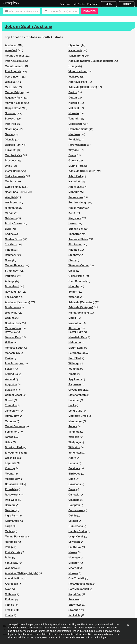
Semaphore (12, 432)
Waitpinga (75, 442)
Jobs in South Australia (29, 26)
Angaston (11, 384)
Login (109, 4)
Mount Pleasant (15, 265)
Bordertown (12, 307)
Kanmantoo (12, 521)
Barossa (10, 119)
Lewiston (74, 542)
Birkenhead (12, 286)
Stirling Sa (11, 374)
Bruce (72, 155)
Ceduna (10, 318)
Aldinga (10, 281)
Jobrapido (11, 3)
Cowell (9, 400)
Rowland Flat (13, 292)
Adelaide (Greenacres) (82, 171)
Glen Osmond (77, 281)
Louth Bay (75, 547)
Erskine (10, 599)
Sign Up (127, 4)
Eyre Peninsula (14, 187)
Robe (8, 558)
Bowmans (75, 484)
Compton (74, 505)
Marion (9, 213)
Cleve (72, 271)
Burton (73, 92)
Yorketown (75, 453)
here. (85, 634)
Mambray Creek (78, 416)
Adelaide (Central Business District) (91, 61)
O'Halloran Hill (14, 484)
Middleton (75, 342)
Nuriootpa (75, 323)
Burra (72, 489)
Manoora (10, 421)
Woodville (11, 313)
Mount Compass (15, 426)
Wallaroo (74, 77)
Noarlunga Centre (16, 192)
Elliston (73, 521)
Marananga (75, 421)
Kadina (9, 234)
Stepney (74, 255)
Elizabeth (11, 150)
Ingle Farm (12, 516)
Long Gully (75, 411)
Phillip (9, 547)
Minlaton (74, 563)
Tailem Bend (76, 56)
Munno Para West (16, 537)
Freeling (10, 610)
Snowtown (75, 605)
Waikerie (74, 437)
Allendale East (14, 579)
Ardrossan (11, 584)
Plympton (74, 45)
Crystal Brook (77, 390)
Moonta (10, 474)
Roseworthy (12, 495)
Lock (72, 405)
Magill (72, 318)
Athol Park (75, 176)
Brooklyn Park (14, 447)
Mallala (9, 531)
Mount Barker (13, 66)
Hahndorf (74, 182)
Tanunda (74, 119)
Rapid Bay (75, 594)
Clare (8, 260)
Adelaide (10, 45)
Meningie (74, 558)
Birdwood (75, 474)
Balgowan (75, 384)
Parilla (9, 358)
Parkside (10, 276)
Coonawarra (76, 510)
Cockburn (11, 244)
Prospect (10, 161)
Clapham (74, 500)
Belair (9, 442)
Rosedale (11, 489)
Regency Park (14, 98)
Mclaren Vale (13, 328)
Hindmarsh (12, 208)
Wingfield (11, 197)
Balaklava (11, 390)
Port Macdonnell (79, 589)
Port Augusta (13, 71)
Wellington (12, 203)
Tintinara (74, 432)
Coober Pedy (13, 323)
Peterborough (77, 353)
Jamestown (12, 411)
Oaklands (11, 218)
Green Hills (12, 458)
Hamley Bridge (78, 531)
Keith (72, 213)
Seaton (73, 292)
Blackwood (75, 244)
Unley (9, 166)
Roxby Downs (14, 223)
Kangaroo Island (79, 313)
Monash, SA (12, 353)
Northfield (11, 542)
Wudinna (74, 369)
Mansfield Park (78, 337)
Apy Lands (75, 379)
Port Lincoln (13, 77)
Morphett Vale (13, 155)
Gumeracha (76, 526)
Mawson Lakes (14, 103)
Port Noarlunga (78, 203)
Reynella (10, 332)
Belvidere (74, 468)
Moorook (74, 568)
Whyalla (10, 82)
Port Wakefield (78, 145)
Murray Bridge (14, 92)
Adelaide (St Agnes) (81, 307)
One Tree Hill (77, 579)
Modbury (10, 182)
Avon (8, 589)
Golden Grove (14, 239)
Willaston (74, 447)
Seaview (74, 599)
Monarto (74, 113)
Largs (9, 526)
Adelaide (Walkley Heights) (22, 573)
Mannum (74, 192)
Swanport (74, 610)
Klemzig (10, 468)
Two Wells (11, 500)
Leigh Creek (76, 537)
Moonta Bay (12, 479)
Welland (10, 379)
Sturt (72, 260)
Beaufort (10, 510)
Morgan (73, 573)
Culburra (10, 594)
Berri (8, 229)
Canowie (74, 495)
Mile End (10, 87)
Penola (73, 426)
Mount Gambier (14, 56)
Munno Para (76, 166)
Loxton (73, 223)
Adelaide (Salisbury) (17, 302)
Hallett (9, 342)
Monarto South (14, 348)
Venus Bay (12, 563)
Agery (72, 458)
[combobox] (61, 11)
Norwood (11, 113)
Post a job (65, 4)
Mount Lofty (76, 348)
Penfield (74, 140)
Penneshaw (76, 197)
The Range (12, 297)
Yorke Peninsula (15, 176)
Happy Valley (77, 208)
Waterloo (74, 297)
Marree (73, 552)
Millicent (74, 108)
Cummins (11, 405)
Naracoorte (75, 50)
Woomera (11, 568)
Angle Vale (75, 187)
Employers (93, 4)
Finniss (9, 605)
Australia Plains (78, 239)
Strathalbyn (12, 271)
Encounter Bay (14, 453)
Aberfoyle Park (78, 82)
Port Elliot (75, 358)
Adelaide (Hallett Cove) (83, 87)
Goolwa (73, 161)
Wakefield (11, 50)
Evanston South (78, 129)
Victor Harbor (13, 171)
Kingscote (75, 218)
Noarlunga (11, 129)
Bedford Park (13, 145)
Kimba (9, 615)
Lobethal (74, 400)
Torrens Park (13, 337)
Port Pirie (11, 124)
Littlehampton (77, 395)
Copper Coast (13, 395)
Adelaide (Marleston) (81, 302)
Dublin (73, 516)
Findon (9, 250)
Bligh (72, 479)
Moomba (74, 286)
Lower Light (76, 332)
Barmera (10, 505)
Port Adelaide (13, 61)
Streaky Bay (76, 229)
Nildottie (74, 250)
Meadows (74, 134)
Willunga (74, 363)
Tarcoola (10, 437)
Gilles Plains (76, 276)
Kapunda (10, 463)
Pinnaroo (74, 328)
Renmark (10, 255)
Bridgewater (76, 124)
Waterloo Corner (79, 265)
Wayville (74, 150)
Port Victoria (13, 552)
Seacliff (10, 369)
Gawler (9, 134)
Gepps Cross (13, 108)
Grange (73, 66)
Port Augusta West (80, 584)
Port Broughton (15, 363)
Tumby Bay (12, 416)
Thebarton (75, 234)
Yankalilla (74, 615)
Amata (73, 374)
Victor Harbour (78, 71)
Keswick (74, 103)
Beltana (73, 463)
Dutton (73, 98)
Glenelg (10, 140)
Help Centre (79, 4)
